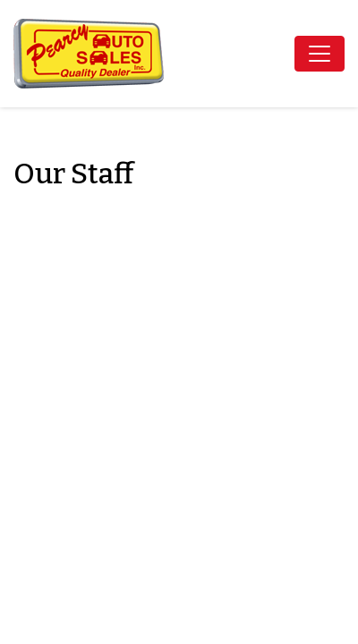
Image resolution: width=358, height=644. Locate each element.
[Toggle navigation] (320, 54)
